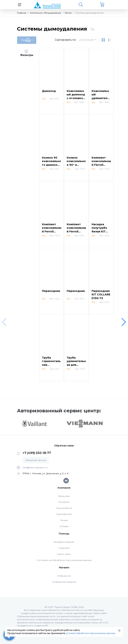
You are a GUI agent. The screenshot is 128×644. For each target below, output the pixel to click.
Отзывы (64, 526)
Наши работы (64, 508)
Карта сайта (64, 554)
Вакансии (64, 496)
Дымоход (49, 91)
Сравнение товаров (64, 582)
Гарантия (64, 548)
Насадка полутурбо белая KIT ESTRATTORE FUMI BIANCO (101, 231)
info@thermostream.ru (35, 467)
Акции (64, 520)
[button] (124, 322)
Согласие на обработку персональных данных (64, 560)
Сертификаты (64, 514)
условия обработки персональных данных (91, 633)
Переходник (51, 291)
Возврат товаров (64, 542)
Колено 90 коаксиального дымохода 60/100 (52, 163)
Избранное (64, 576)
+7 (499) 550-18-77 (37, 453)
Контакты (64, 502)
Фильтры (27, 53)
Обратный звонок (36, 460)
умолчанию (87, 40)
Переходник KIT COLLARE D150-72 (101, 295)
